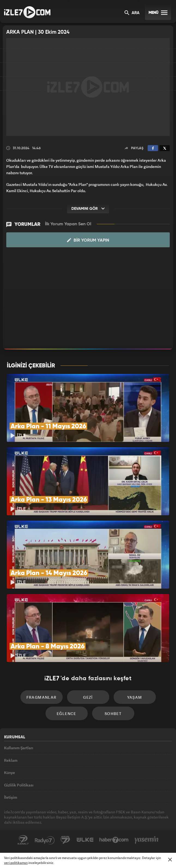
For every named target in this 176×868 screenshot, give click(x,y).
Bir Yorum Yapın (88, 240)
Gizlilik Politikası (19, 785)
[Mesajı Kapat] (170, 860)
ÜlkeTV (85, 840)
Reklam (11, 760)
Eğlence (66, 714)
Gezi (88, 697)
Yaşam (135, 697)
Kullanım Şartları (19, 748)
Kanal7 (23, 840)
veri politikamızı (16, 863)
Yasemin (147, 840)
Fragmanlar (42, 697)
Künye (10, 772)
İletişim (11, 797)
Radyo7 (45, 840)
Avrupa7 (65, 840)
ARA (132, 13)
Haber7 (114, 840)
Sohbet (113, 714)
